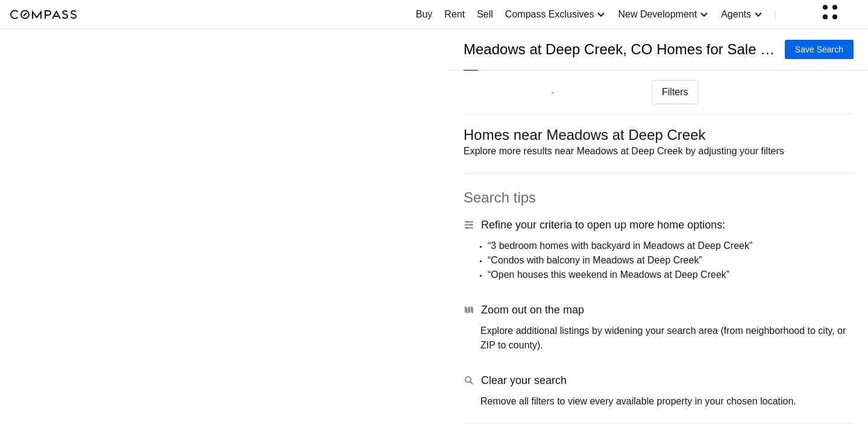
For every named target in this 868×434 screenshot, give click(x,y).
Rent (454, 14)
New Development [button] (663, 14)
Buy (424, 14)
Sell (485, 14)
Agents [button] (742, 14)
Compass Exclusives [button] (556, 14)
